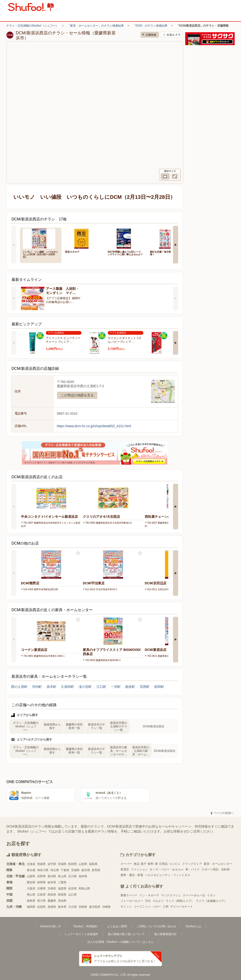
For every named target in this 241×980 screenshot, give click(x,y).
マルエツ (158, 901)
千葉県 (65, 870)
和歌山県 (84, 888)
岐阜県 (52, 882)
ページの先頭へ (222, 813)
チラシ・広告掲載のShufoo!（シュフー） (32, 26)
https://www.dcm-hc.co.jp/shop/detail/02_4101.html (94, 426)
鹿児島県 (95, 907)
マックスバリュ (171, 895)
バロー (157, 907)
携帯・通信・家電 (132, 875)
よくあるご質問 (117, 926)
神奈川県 (43, 870)
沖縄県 (106, 907)
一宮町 (116, 687)
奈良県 (72, 888)
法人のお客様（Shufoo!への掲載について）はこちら (120, 942)
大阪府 (31, 888)
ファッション (139, 869)
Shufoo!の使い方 (50, 926)
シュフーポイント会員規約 (81, 934)
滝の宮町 (85, 687)
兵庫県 (41, 888)
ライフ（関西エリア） (180, 901)
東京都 (31, 870)
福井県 (83, 876)
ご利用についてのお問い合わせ (156, 926)
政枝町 (130, 687)
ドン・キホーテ (149, 895)
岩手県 (52, 864)
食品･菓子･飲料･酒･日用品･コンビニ (157, 864)
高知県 (62, 901)
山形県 (83, 864)
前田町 (159, 687)
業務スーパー (129, 895)
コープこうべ (142, 907)
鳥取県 (52, 895)
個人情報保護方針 (165, 934)
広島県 (41, 895)
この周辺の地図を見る (77, 395)
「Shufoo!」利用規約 (84, 926)
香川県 (41, 901)
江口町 (101, 687)
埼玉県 (55, 870)
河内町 (37, 687)
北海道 (31, 864)
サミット (126, 907)
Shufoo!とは (193, 926)
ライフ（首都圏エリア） (211, 901)
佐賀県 (41, 907)
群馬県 (96, 870)
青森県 (41, 864)
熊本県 (62, 907)
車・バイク (193, 869)
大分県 (72, 907)
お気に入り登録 (78, 553)
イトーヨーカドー (132, 901)
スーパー (126, 864)
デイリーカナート (182, 907)
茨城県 (75, 870)
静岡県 (41, 882)
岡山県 (31, 895)
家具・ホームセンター (218, 864)
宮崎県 (83, 907)
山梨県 (31, 876)
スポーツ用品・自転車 (216, 869)
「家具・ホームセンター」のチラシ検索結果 (96, 26)
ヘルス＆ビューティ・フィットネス (168, 875)
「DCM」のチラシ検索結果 (150, 26)
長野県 (41, 876)
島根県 (62, 895)
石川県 (72, 876)
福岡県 (31, 907)
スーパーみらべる (194, 895)
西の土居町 (19, 687)
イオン (211, 895)
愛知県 (31, 882)
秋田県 (72, 864)
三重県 (62, 882)
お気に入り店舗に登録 (171, 35)
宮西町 (145, 687)
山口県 (72, 895)
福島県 (93, 864)
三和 (166, 907)
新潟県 (52, 876)
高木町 (52, 687)
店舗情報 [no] (150, 35)
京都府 (52, 888)
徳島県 (31, 901)
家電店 (125, 869)
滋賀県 (62, 888)
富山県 (62, 876)
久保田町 (68, 687)
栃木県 (86, 870)
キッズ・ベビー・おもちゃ (167, 869)
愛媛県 (52, 901)
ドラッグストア (192, 864)
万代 (148, 901)
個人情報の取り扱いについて (126, 934)
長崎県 (52, 907)
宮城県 (62, 864)
